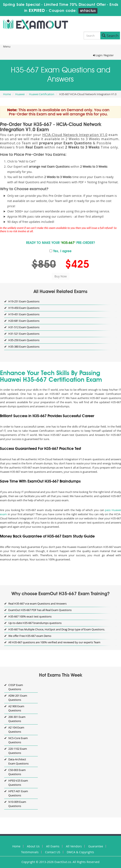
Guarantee (96, 846)
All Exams (53, 846)
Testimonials (30, 852)
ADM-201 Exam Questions (18, 698)
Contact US (53, 852)
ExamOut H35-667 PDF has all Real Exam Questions (40, 610)
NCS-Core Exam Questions (18, 740)
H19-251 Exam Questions (24, 301)
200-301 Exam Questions (17, 719)
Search (110, 36)
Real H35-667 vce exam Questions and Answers (37, 604)
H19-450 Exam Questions (24, 308)
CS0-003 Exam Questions (17, 772)
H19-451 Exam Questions (24, 314)
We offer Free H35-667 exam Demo (30, 636)
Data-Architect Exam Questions (18, 761)
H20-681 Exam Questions (24, 321)
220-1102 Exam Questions (18, 751)
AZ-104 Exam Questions (16, 730)
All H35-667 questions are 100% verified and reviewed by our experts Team (54, 642)
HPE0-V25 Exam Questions (18, 783)
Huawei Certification (42, 94)
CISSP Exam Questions (16, 687)
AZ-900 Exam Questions (16, 708)
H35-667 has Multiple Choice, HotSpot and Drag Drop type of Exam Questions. (57, 629)
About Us (33, 846)
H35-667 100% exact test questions (30, 616)
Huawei (20, 94)
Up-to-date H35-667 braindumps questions (35, 623)
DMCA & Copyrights (80, 852)
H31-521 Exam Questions (24, 334)
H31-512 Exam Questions (24, 327)
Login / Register (103, 55)
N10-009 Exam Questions (17, 804)
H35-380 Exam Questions (24, 347)
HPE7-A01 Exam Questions (18, 793)
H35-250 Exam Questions (24, 340)
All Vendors (74, 846)
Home (7, 94)
